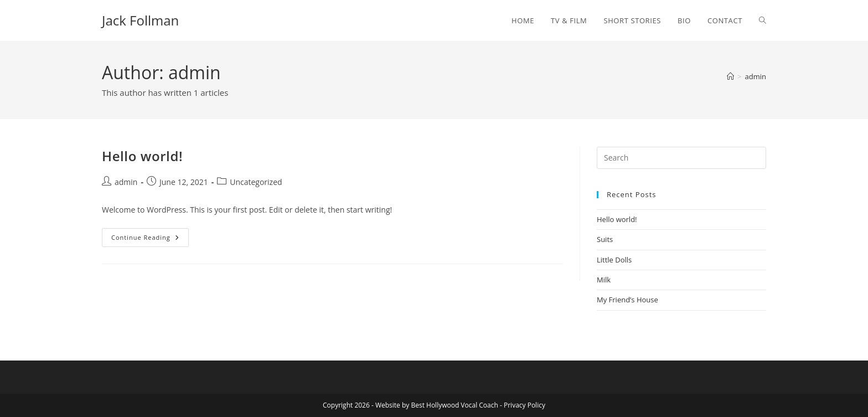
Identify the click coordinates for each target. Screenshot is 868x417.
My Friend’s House (627, 300)
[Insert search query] (681, 158)
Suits (605, 239)
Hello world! (142, 156)
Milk (604, 280)
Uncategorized (256, 182)
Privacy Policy (525, 405)
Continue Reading (150, 240)
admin (756, 76)
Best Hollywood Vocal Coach (454, 405)
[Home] (730, 76)
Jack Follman (140, 20)
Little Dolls (614, 260)
